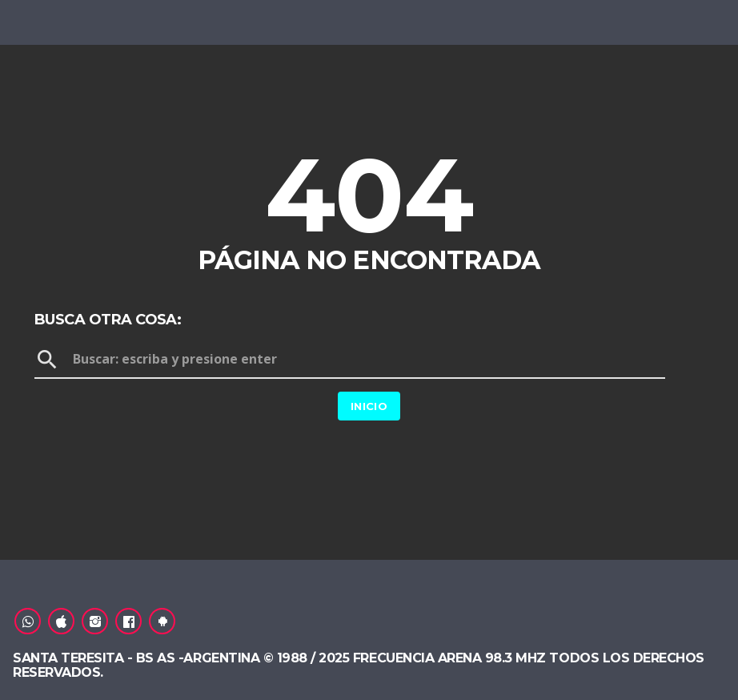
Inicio (369, 406)
